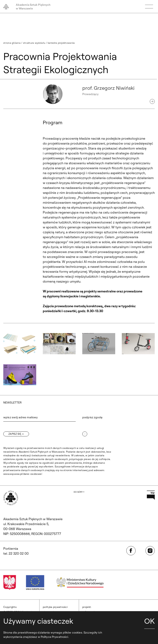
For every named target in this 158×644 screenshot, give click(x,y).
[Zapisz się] (16, 434)
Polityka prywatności (55, 607)
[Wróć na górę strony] (79, 492)
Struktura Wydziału (34, 43)
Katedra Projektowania (61, 43)
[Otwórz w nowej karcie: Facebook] (131, 551)
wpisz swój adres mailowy (20, 417)
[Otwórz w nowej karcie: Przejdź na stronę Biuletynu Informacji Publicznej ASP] (151, 495)
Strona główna (12, 43)
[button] (20, 344)
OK (149, 621)
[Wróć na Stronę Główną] (11, 498)
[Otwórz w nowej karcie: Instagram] (150, 551)
